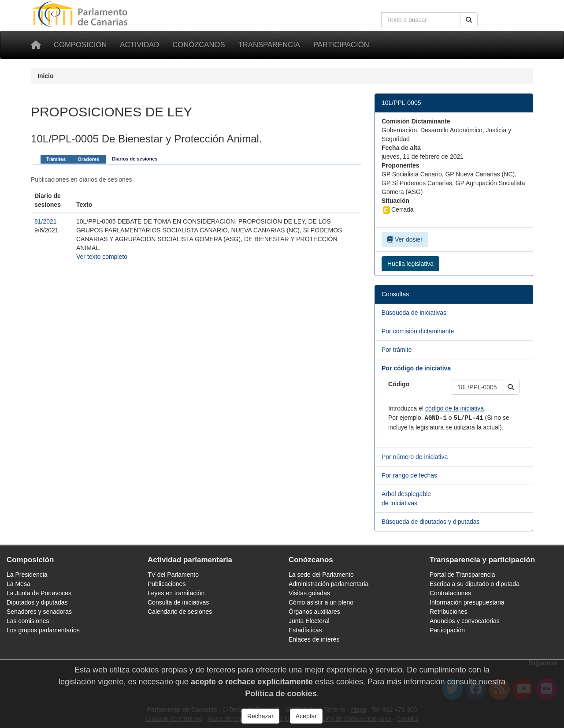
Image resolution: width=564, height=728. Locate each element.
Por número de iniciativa (415, 457)
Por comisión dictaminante (418, 331)
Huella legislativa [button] (410, 264)
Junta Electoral (309, 621)
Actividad (139, 45)
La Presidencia (27, 575)
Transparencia (269, 45)
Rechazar (260, 716)
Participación (341, 45)
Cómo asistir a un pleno (321, 602)
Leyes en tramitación (176, 593)
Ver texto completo (102, 257)
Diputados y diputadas (37, 602)
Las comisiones (28, 621)
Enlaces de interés (314, 639)
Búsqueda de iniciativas (414, 313)
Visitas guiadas (309, 593)
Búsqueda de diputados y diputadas (431, 522)
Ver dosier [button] (405, 239)
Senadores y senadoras (39, 612)
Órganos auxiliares (314, 612)
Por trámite (397, 350)
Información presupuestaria (467, 602)
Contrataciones (450, 593)
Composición (80, 45)
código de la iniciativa (455, 408)
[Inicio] (36, 45)
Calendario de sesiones (180, 612)
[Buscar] (469, 20)
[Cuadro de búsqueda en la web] (421, 20)
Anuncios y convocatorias (465, 621)
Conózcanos (199, 45)
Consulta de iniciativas (178, 602)
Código (399, 384)
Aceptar (306, 716)
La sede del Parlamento (321, 575)
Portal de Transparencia (462, 575)
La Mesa (19, 584)
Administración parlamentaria (328, 584)
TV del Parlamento (173, 575)
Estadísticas (305, 630)
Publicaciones (167, 584)
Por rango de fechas (409, 475)
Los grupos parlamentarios (43, 630)
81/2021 (46, 221)
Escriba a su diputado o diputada (475, 584)
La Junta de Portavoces (39, 593)
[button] (511, 387)
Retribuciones (449, 612)
